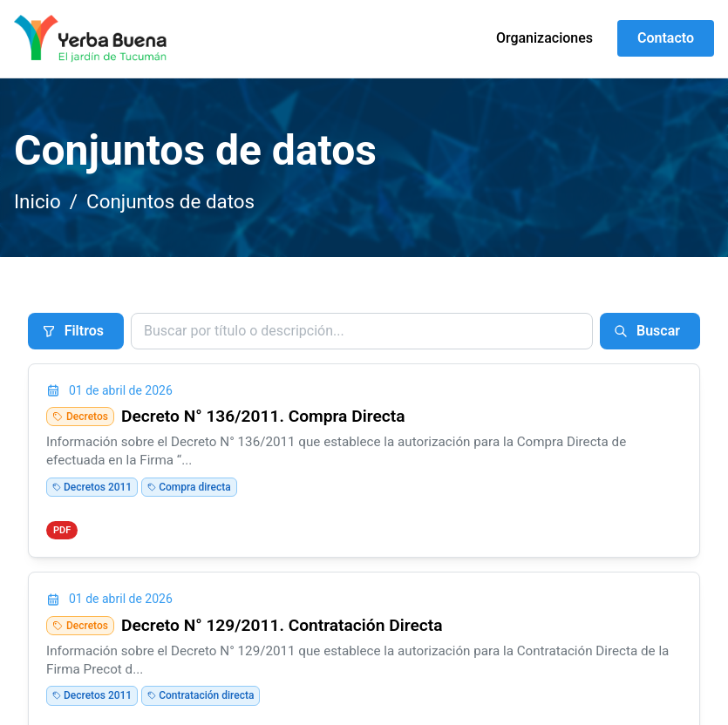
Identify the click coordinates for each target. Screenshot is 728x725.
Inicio (37, 201)
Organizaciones (544, 38)
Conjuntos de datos (170, 201)
